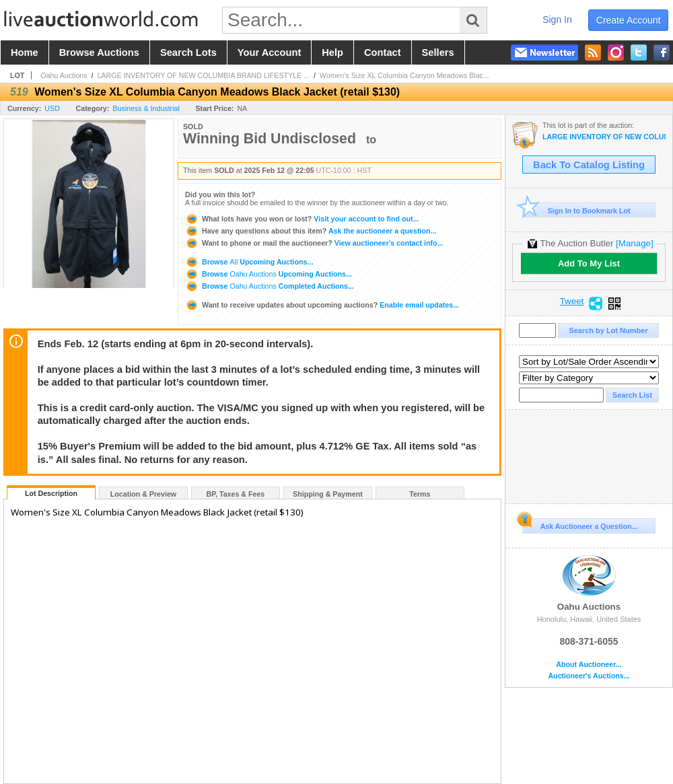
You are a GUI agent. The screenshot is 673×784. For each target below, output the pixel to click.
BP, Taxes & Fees (236, 494)
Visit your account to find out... (302, 219)
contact (383, 52)
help (332, 52)
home (25, 52)
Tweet (572, 301)
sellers (438, 52)
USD (52, 108)
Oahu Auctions (64, 75)
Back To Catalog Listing (589, 165)
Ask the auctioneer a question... (311, 231)
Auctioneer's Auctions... (589, 676)
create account (629, 20)
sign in (557, 20)
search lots (188, 52)
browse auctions (99, 52)
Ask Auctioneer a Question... (580, 524)
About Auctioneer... (589, 665)
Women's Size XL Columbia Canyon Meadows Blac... (404, 75)
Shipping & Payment (328, 494)
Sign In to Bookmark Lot (576, 210)
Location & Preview (143, 494)
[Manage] (634, 243)
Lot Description (51, 493)
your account (269, 52)
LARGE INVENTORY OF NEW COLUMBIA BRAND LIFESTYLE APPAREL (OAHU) (604, 137)
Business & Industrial (146, 108)
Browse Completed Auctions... (270, 286)
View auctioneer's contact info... (314, 243)
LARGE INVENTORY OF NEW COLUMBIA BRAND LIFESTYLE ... (203, 75)
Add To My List (589, 263)
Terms (420, 494)
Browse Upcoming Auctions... (249, 262)
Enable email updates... (322, 305)
